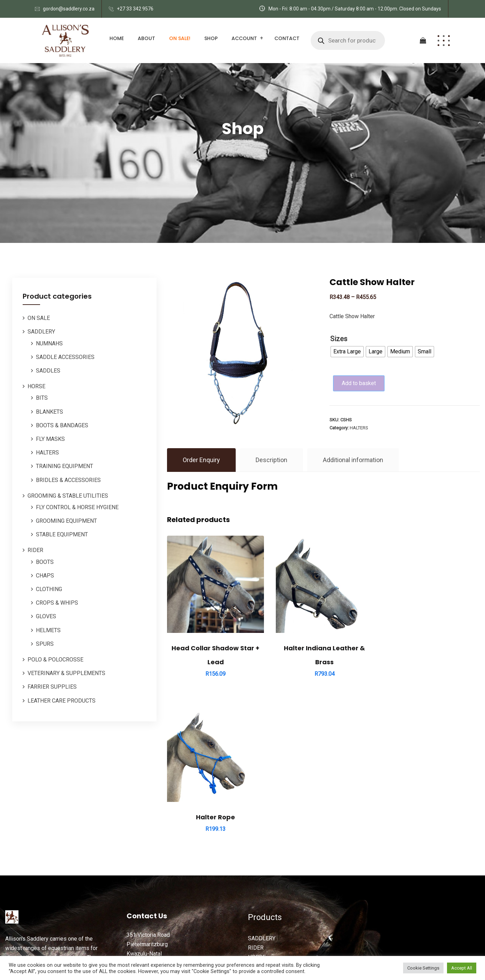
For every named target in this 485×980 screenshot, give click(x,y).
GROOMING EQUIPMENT (66, 521)
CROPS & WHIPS (57, 603)
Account (244, 38)
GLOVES (46, 616)
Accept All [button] (462, 968)
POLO (255, 835)
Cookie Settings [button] (423, 968)
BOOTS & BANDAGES (62, 425)
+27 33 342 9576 (135, 9)
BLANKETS (50, 412)
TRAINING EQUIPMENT (65, 466)
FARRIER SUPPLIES (52, 687)
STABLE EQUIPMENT (62, 534)
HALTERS (47, 453)
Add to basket (360, 383)
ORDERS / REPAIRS (272, 854)
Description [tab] (271, 460)
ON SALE (39, 318)
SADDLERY (41, 332)
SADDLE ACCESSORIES (65, 357)
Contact (287, 38)
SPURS (45, 644)
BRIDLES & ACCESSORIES (68, 480)
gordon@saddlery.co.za (69, 9)
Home (117, 38)
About (146, 38)
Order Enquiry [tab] (201, 460)
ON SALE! (180, 38)
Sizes (339, 339)
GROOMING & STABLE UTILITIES (68, 496)
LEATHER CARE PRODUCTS (62, 701)
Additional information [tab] (353, 460)
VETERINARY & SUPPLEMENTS (66, 673)
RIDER (35, 550)
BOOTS (45, 562)
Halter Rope (431, 647)
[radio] (347, 352)
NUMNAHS (49, 343)
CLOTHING (49, 589)
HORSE (36, 386)
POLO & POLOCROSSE (55, 660)
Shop (211, 38)
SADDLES (48, 371)
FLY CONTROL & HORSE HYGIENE (77, 507)
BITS (42, 398)
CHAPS (45, 576)
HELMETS (48, 630)
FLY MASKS (50, 439)
